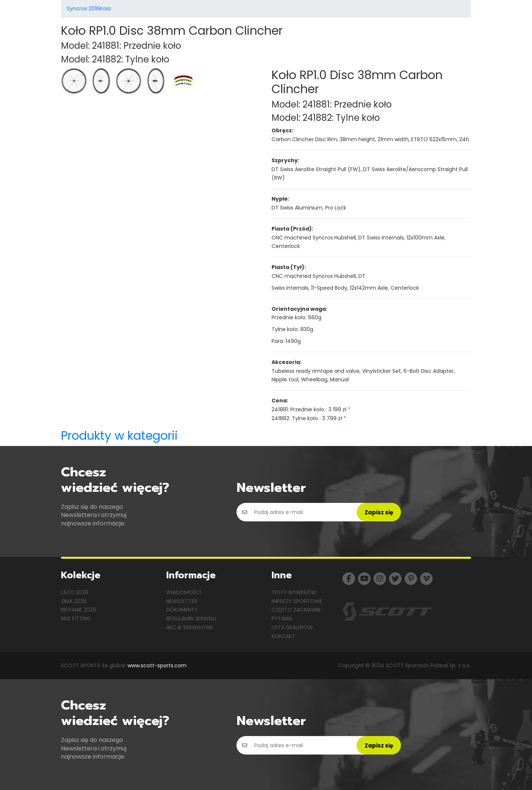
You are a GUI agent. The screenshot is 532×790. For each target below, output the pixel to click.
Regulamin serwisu (191, 619)
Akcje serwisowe (190, 627)
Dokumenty (182, 610)
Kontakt (283, 636)
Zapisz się (379, 512)
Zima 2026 (74, 601)
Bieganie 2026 (79, 610)
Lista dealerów (292, 627)
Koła (105, 8)
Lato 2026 (75, 592)
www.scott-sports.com (157, 665)
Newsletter (182, 601)
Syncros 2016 (83, 8)
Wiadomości (184, 592)
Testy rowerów (294, 592)
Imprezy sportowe (297, 601)
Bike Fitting (76, 619)
